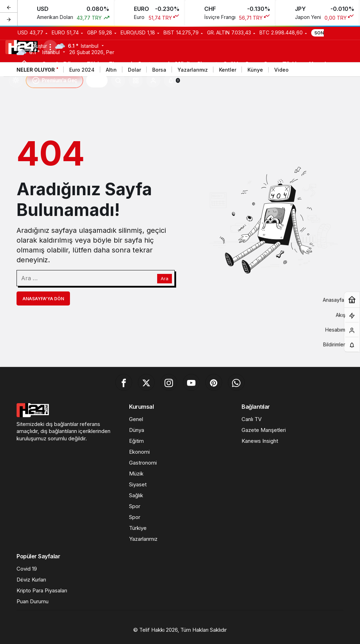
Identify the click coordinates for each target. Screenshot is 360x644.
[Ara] (118, 80)
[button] (136, 80)
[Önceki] (9, 7)
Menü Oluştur (32, 46)
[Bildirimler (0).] (171, 80)
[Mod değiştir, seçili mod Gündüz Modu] (16, 80)
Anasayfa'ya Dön (43, 299)
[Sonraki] (9, 19)
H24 (97, 80)
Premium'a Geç (54, 80)
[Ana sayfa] (24, 64)
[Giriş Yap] (153, 80)
